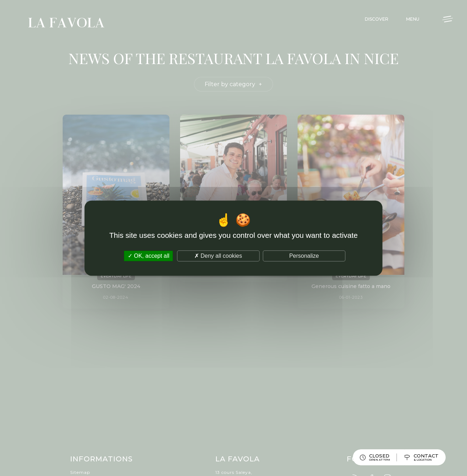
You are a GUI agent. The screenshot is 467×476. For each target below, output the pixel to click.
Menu (413, 19)
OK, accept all (149, 256)
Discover (377, 19)
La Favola (66, 24)
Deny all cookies (218, 256)
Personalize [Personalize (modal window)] (304, 256)
